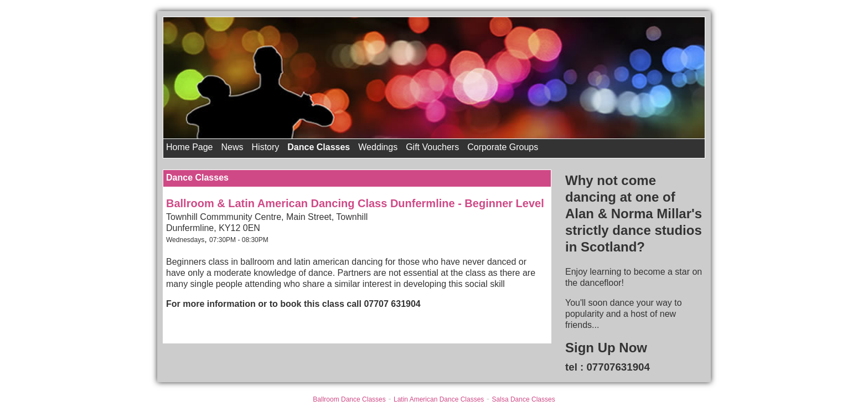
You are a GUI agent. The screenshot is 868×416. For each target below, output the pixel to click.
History (266, 147)
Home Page (190, 147)
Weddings (378, 147)
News (232, 147)
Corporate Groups (503, 147)
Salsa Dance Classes (524, 399)
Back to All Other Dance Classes (230, 326)
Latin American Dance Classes (439, 399)
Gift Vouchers (432, 147)
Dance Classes (319, 147)
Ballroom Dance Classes (349, 399)
